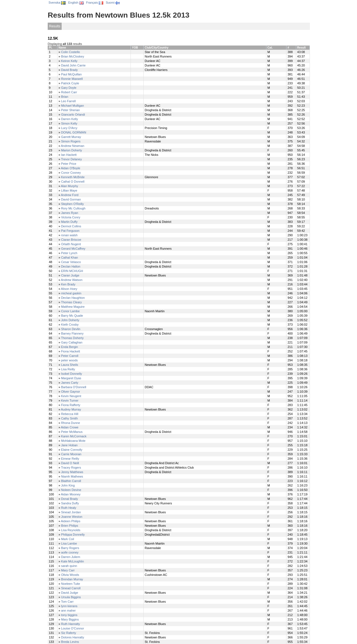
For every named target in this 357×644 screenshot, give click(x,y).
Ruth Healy (69, 508)
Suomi (113, 3)
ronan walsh (69, 235)
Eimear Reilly (70, 459)
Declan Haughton (73, 298)
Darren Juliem (71, 557)
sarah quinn (69, 566)
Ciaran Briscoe (71, 240)
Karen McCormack (74, 436)
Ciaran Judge (70, 275)
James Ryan (70, 213)
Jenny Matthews (72, 472)
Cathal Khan (70, 257)
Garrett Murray (71, 137)
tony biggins (69, 615)
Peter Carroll (70, 356)
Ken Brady (68, 284)
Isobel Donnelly (72, 374)
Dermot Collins (71, 226)
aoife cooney (70, 552)
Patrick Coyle (70, 83)
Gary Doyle (69, 88)
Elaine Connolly (72, 450)
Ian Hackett (69, 155)
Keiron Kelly (69, 61)
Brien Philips (70, 526)
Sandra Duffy (70, 503)
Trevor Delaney (72, 159)
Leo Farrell (68, 101)
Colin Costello (71, 52)
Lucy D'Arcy (69, 128)
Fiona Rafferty (71, 405)
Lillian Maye (69, 190)
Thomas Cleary (72, 302)
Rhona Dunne (71, 423)
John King (68, 485)
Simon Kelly (69, 123)
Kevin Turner (70, 400)
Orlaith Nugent (71, 244)
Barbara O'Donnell (74, 387)
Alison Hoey (69, 289)
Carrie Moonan (71, 454)
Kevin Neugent (71, 396)
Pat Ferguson (70, 231)
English (76, 3)
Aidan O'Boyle (70, 168)
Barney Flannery (72, 333)
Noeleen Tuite (71, 584)
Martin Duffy (69, 222)
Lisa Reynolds (71, 530)
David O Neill (70, 463)
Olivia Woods (70, 575)
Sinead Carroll (71, 588)
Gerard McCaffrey (73, 249)
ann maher (68, 610)
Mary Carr (68, 570)
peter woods (69, 360)
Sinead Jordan (71, 512)
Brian (65, 97)
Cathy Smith (69, 418)
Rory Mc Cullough (73, 208)
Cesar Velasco (71, 262)
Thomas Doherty (72, 338)
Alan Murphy (69, 186)
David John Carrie (73, 65)
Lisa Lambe (69, 543)
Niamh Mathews (72, 476)
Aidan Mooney (71, 494)
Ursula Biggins (71, 597)
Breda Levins (70, 642)
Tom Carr (67, 602)
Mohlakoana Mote (73, 441)
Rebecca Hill (70, 414)
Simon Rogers (71, 141)
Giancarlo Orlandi (73, 115)
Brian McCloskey (73, 56)
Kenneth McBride (73, 177)
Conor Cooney (71, 173)
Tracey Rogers (71, 468)
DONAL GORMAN (74, 132)
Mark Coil (67, 539)
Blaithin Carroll (71, 481)
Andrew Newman (73, 146)
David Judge (70, 593)
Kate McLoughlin (73, 561)
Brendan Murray (72, 579)
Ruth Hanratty (71, 624)
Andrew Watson (72, 280)
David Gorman (71, 199)
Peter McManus (72, 432)
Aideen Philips (71, 521)
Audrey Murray (71, 409)
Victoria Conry (71, 217)
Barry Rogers (70, 548)
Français (95, 3)
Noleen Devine (71, 490)
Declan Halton (71, 266)
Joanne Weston (72, 517)
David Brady (69, 70)
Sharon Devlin (71, 329)
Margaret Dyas (71, 378)
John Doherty (70, 320)
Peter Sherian (70, 110)
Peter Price (69, 164)
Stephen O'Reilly (73, 204)
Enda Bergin (70, 347)
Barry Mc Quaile (72, 316)
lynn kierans (69, 606)
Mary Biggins (70, 619)
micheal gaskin (71, 293)
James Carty (70, 383)
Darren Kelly (70, 119)
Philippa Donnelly (73, 535)
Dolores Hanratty (73, 637)
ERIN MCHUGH (72, 271)
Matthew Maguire (73, 307)
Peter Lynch (69, 253)
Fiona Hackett (71, 351)
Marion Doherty (72, 150)
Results (55, 26)
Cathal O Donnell (73, 182)
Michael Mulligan (73, 106)
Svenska (57, 3)
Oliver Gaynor (71, 392)
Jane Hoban (69, 445)
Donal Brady (70, 499)
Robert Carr (69, 92)
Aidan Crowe (70, 427)
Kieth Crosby (70, 325)
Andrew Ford (70, 195)
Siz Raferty (69, 633)
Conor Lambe (70, 311)
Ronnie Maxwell (72, 79)
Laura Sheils (70, 365)
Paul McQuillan (71, 74)
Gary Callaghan (72, 342)
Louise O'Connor (73, 628)
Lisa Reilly (68, 369)
